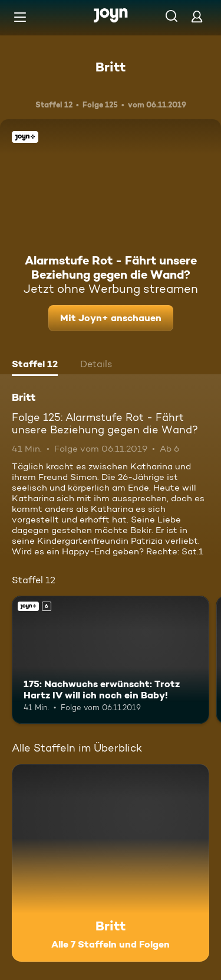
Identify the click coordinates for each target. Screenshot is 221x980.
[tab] (35, 365)
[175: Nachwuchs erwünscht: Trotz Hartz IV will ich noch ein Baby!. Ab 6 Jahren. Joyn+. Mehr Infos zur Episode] (111, 660)
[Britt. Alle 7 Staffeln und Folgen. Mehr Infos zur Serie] (111, 863)
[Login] (197, 16)
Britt (111, 67)
